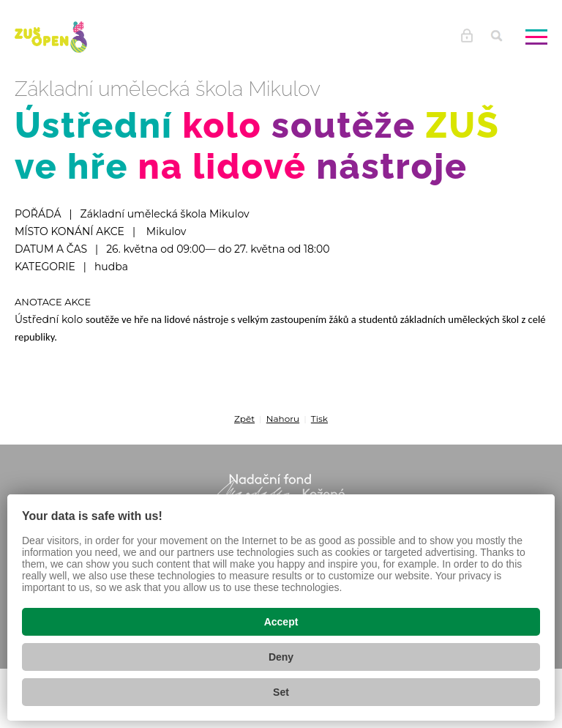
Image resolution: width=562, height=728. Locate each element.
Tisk (319, 419)
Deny (281, 657)
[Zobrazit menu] (536, 37)
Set (281, 692)
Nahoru (283, 419)
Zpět (244, 419)
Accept (281, 622)
